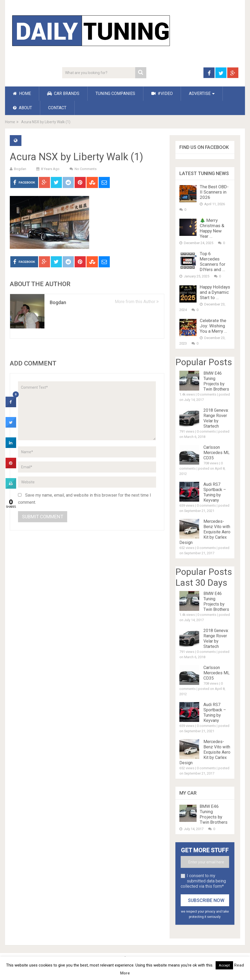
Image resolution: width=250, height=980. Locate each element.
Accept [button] (224, 965)
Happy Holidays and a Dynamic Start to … (215, 292)
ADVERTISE (200, 93)
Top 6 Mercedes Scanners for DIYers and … (213, 262)
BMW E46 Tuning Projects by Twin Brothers (216, 381)
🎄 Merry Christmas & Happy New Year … (212, 228)
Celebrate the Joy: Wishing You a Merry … (213, 326)
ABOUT (22, 108)
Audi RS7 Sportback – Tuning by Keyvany (215, 492)
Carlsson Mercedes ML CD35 (217, 453)
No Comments (86, 169)
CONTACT (57, 108)
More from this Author (137, 302)
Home (10, 122)
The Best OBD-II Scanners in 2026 (214, 192)
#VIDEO (162, 93)
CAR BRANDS (63, 93)
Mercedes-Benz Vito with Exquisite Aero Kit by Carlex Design (205, 532)
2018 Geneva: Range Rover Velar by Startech (216, 418)
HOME (22, 93)
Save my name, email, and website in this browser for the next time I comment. (85, 499)
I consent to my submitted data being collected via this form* (203, 881)
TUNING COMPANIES (115, 93)
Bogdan (20, 169)
